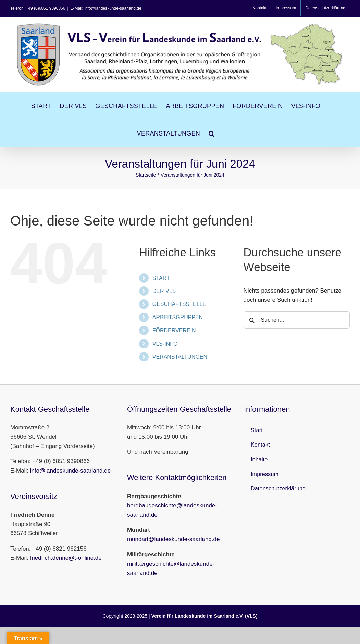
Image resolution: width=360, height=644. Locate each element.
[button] (212, 133)
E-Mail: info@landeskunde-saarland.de (106, 8)
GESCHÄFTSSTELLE (179, 304)
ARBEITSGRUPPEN (178, 317)
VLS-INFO (165, 344)
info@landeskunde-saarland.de (71, 471)
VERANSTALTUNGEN (180, 357)
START (161, 278)
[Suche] (252, 320)
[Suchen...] (297, 320)
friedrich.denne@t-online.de (66, 558)
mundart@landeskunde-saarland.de (173, 539)
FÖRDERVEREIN (174, 330)
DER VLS (164, 291)
